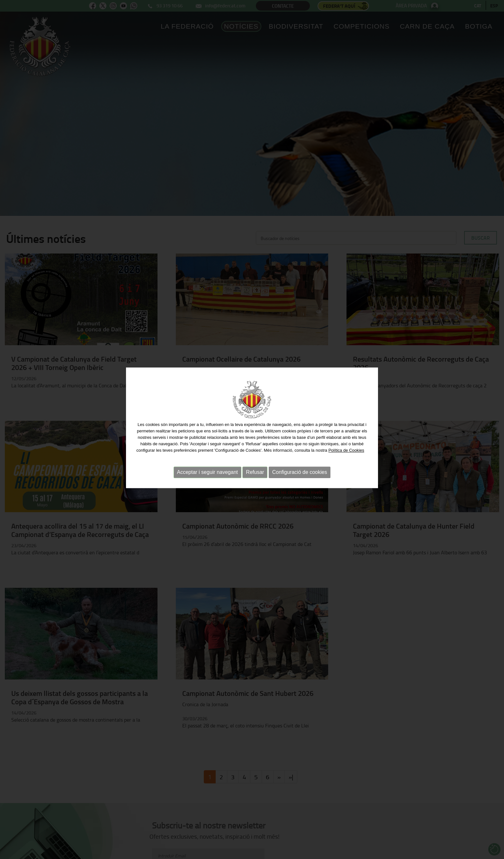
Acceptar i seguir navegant (207, 470)
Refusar (255, 470)
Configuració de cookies (300, 470)
